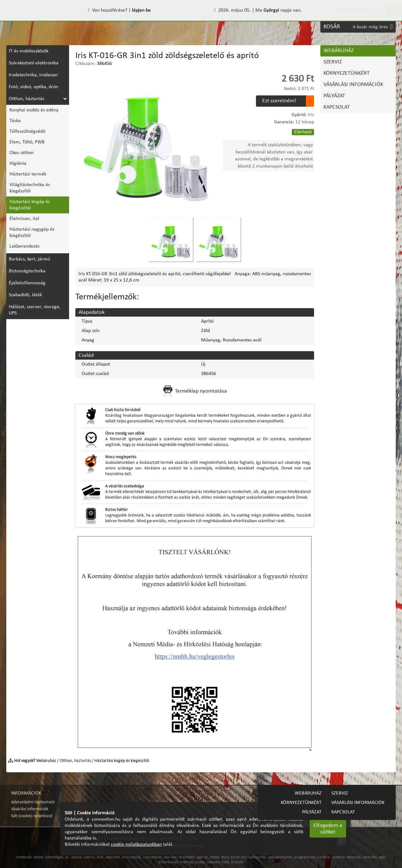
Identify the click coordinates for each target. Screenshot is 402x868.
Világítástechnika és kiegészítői (30, 188)
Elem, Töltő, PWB (27, 142)
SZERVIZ (57, 27)
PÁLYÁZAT (208, 27)
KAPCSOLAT (240, 27)
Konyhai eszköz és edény (34, 110)
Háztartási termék (28, 174)
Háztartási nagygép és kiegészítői (32, 233)
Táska (15, 121)
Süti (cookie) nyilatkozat (32, 816)
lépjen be (141, 10)
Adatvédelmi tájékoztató (33, 802)
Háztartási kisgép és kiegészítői (30, 205)
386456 (104, 64)
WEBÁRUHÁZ (25, 27)
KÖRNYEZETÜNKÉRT (97, 27)
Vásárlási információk (30, 809)
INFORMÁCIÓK (26, 793)
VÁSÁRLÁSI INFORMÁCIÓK (159, 27)
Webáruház (46, 761)
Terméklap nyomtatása (195, 391)
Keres (385, 10)
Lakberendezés (24, 246)
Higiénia (18, 163)
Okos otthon (22, 153)
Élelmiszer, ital (24, 219)
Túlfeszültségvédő (27, 131)
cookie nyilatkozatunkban (136, 844)
